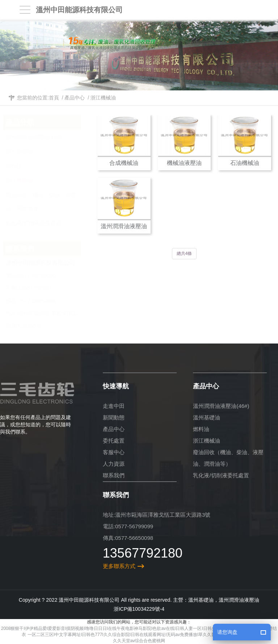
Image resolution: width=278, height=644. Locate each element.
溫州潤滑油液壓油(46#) (50, 135)
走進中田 (114, 406)
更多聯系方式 (119, 566)
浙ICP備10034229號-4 (139, 609)
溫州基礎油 (50, 150)
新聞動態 (114, 417)
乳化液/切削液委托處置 (50, 221)
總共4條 (184, 253)
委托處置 (114, 441)
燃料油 (50, 164)
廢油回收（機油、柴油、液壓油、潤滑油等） (50, 200)
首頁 (54, 98)
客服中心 (114, 452)
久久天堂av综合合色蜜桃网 (139, 641)
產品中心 (75, 98)
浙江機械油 (103, 98)
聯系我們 (114, 475)
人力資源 (114, 464)
